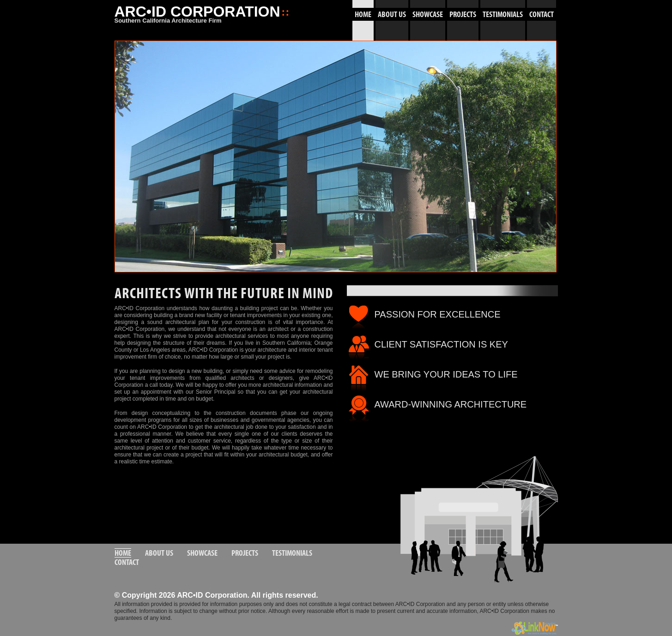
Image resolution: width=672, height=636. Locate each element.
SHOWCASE (428, 14)
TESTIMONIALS (503, 14)
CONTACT (542, 14)
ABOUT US (392, 14)
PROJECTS (463, 14)
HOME (363, 14)
